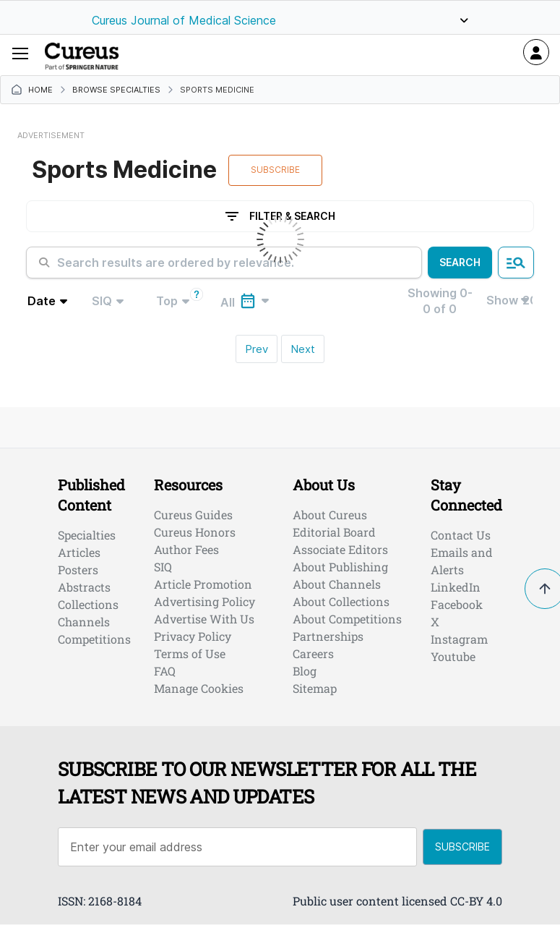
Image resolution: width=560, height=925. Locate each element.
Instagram (459, 639)
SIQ (163, 567)
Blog (305, 671)
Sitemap (315, 688)
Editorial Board (334, 532)
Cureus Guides (193, 515)
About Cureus (330, 515)
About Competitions (347, 619)
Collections (88, 604)
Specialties (87, 535)
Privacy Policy (193, 636)
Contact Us (461, 535)
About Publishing (340, 567)
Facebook (457, 604)
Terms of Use (190, 653)
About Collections (341, 601)
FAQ (165, 671)
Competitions (94, 639)
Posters (78, 570)
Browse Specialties (116, 90)
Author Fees (186, 549)
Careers (313, 653)
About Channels (337, 584)
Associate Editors (340, 549)
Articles (79, 552)
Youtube (453, 656)
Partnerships (328, 636)
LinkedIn (456, 587)
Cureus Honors (195, 532)
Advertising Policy (204, 601)
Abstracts (84, 587)
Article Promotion (203, 584)
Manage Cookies (199, 688)
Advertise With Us (204, 619)
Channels (84, 622)
